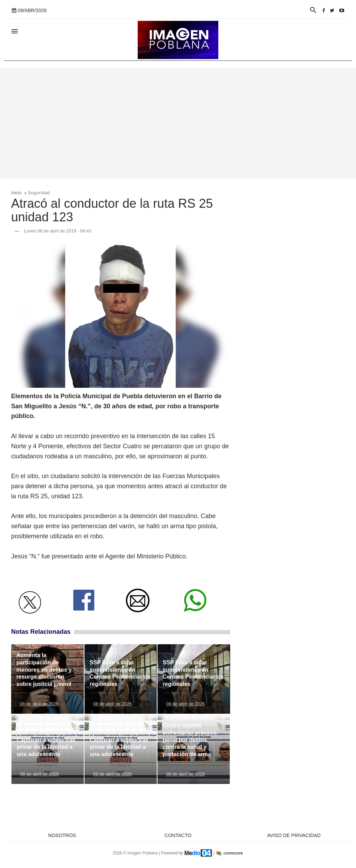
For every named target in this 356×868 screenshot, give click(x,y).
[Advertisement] (178, 123)
